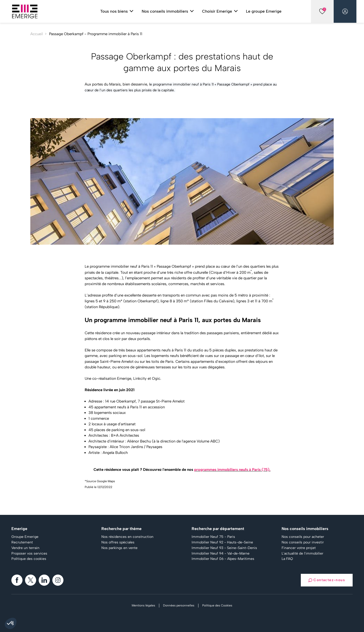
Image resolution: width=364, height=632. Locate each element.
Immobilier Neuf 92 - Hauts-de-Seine (222, 542)
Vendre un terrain (25, 548)
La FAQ (287, 559)
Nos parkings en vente (119, 548)
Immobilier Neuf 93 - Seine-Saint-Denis (224, 548)
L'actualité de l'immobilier (302, 554)
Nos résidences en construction (127, 537)
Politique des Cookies (217, 605)
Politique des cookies (29, 559)
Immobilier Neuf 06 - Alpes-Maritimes (223, 559)
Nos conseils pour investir (303, 542)
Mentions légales (143, 605)
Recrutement (22, 542)
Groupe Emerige (25, 537)
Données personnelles (179, 605)
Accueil (37, 34)
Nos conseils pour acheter (303, 537)
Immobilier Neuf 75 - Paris (213, 537)
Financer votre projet (299, 548)
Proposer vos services (29, 554)
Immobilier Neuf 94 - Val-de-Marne (221, 554)
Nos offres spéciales (118, 542)
